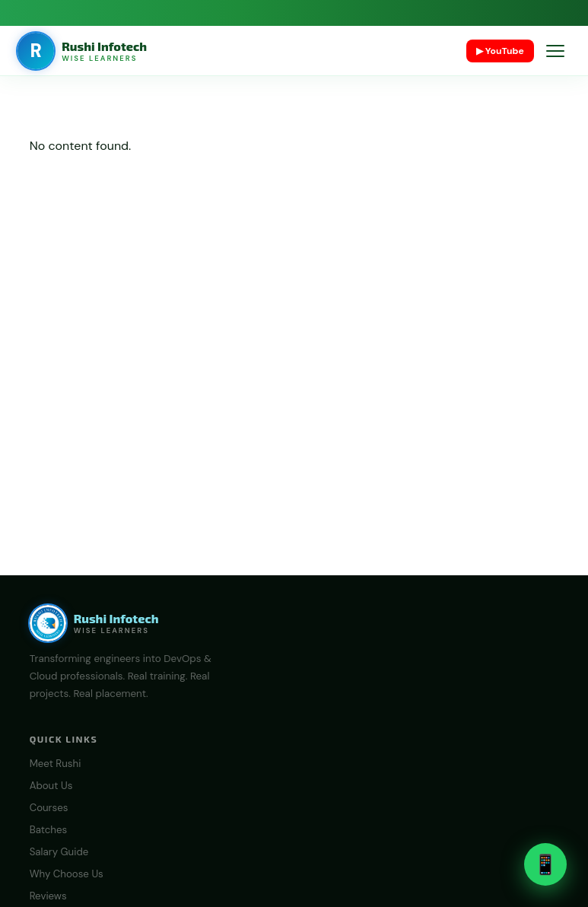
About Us (51, 786)
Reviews (48, 896)
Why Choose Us (67, 874)
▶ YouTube (500, 51)
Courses (49, 808)
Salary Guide (59, 852)
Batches (48, 830)
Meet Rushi (56, 764)
